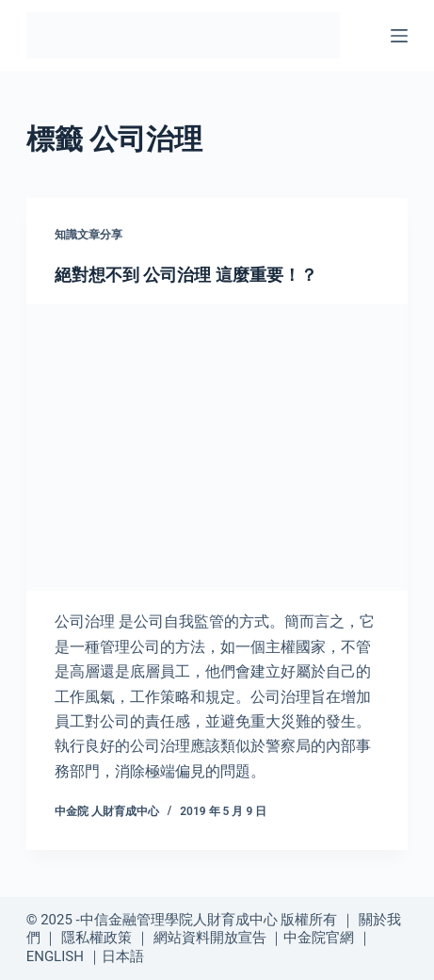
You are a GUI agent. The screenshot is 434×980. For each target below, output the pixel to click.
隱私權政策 (96, 938)
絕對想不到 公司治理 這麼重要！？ (186, 275)
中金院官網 (319, 938)
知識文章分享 (88, 235)
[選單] (399, 36)
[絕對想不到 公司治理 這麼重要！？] (217, 448)
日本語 (123, 956)
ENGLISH (55, 956)
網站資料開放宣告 (210, 938)
